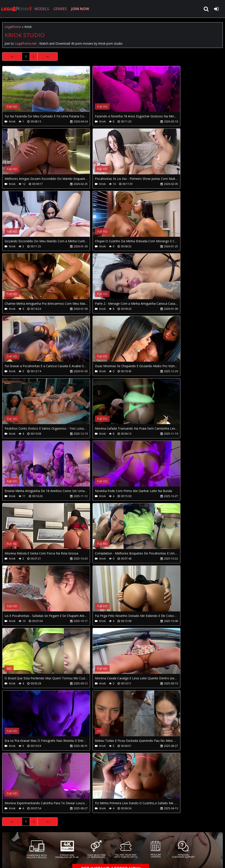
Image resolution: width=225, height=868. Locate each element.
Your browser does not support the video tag (49, 92)
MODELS (42, 9)
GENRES (61, 9)
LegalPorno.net (18, 9)
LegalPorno (13, 27)
